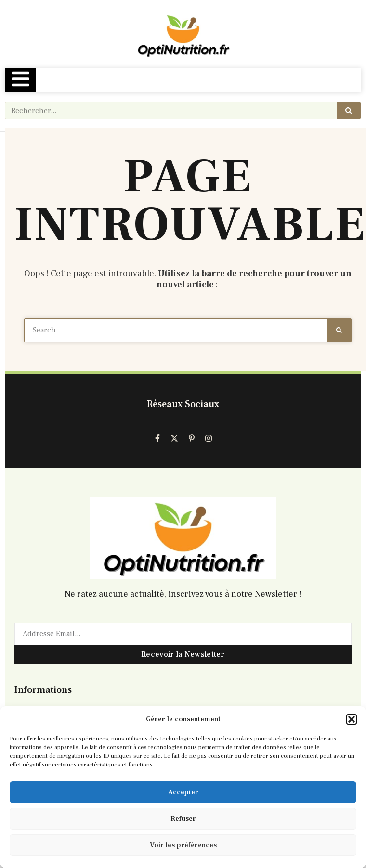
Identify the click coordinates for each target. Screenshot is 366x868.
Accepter (183, 792)
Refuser (183, 819)
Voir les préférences (183, 845)
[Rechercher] (349, 111)
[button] (352, 719)
